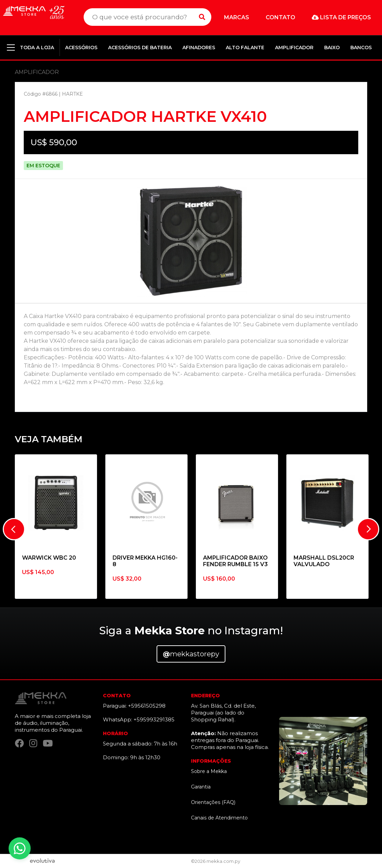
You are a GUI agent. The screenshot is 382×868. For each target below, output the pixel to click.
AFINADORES (199, 47)
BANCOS (361, 47)
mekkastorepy (191, 654)
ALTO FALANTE (245, 47)
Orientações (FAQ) (213, 802)
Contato (280, 17)
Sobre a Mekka (209, 771)
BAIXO (332, 47)
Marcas (237, 17)
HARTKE (72, 94)
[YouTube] (48, 743)
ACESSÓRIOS (81, 47)
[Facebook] (19, 743)
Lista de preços (341, 17)
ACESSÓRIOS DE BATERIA (140, 47)
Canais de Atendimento (219, 818)
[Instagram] (33, 743)
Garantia (201, 787)
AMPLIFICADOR (294, 47)
